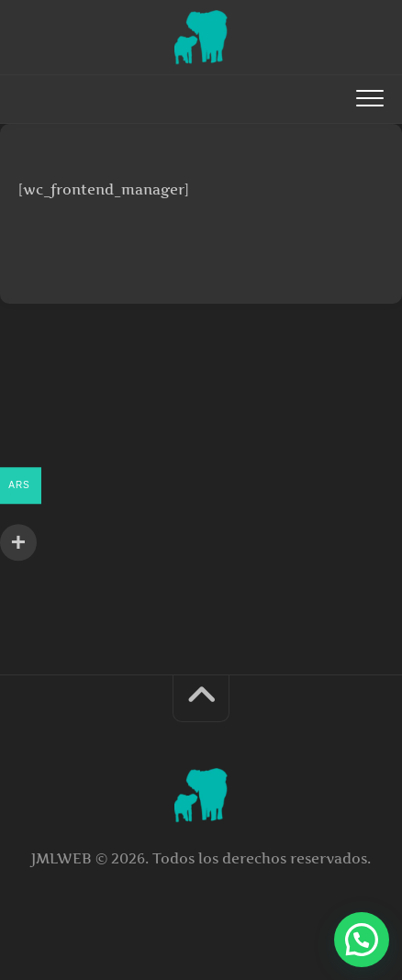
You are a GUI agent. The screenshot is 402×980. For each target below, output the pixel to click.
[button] (362, 940)
